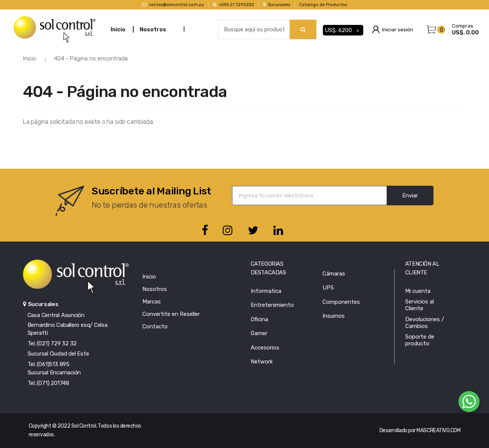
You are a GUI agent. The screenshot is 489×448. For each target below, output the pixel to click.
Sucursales (277, 5)
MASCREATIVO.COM (438, 430)
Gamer (259, 333)
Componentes (341, 302)
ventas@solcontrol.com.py (173, 5)
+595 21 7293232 (233, 5)
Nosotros (153, 29)
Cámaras (334, 274)
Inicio (118, 29)
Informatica (266, 291)
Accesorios (265, 348)
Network (262, 362)
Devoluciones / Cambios (425, 323)
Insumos (334, 316)
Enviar (410, 196)
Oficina (259, 319)
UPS (328, 288)
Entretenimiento (272, 305)
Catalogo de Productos (323, 5)
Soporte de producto (420, 340)
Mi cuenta (418, 291)
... (182, 28)
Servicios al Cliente (420, 305)
